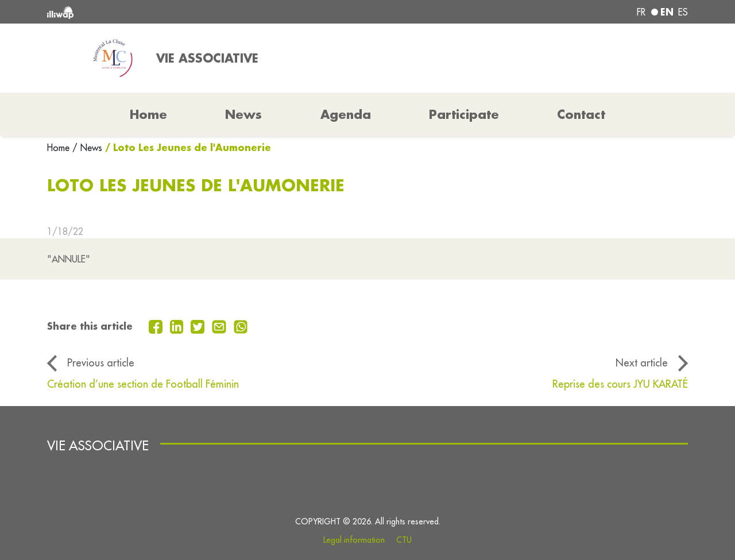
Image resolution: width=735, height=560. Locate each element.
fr (641, 12)
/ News (87, 148)
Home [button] (148, 114)
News (243, 114)
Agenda (346, 114)
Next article (642, 363)
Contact (581, 114)
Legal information (354, 540)
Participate (464, 114)
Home (60, 148)
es (683, 12)
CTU (404, 540)
